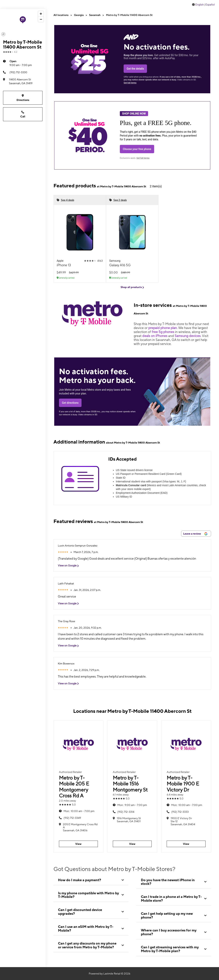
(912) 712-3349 (72, 818)
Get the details (135, 69)
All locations (61, 15)
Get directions (70, 403)
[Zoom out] (41, 19)
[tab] (91, 880)
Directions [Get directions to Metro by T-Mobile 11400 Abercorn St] (23, 98)
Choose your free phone (137, 149)
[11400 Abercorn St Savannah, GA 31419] (23, 81)
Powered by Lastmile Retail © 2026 (109, 974)
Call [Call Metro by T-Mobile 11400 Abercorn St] (23, 114)
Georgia (79, 15)
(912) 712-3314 (126, 812)
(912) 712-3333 (180, 812)
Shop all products (132, 287)
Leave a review (195, 534)
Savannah (95, 15)
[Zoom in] (41, 14)
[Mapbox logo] (3, 34)
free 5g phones (163, 332)
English (200, 5)
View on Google (70, 566)
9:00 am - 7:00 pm (21, 63)
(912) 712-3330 (15, 72)
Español (210, 5)
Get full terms (130, 83)
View (78, 844)
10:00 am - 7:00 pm (79, 811)
